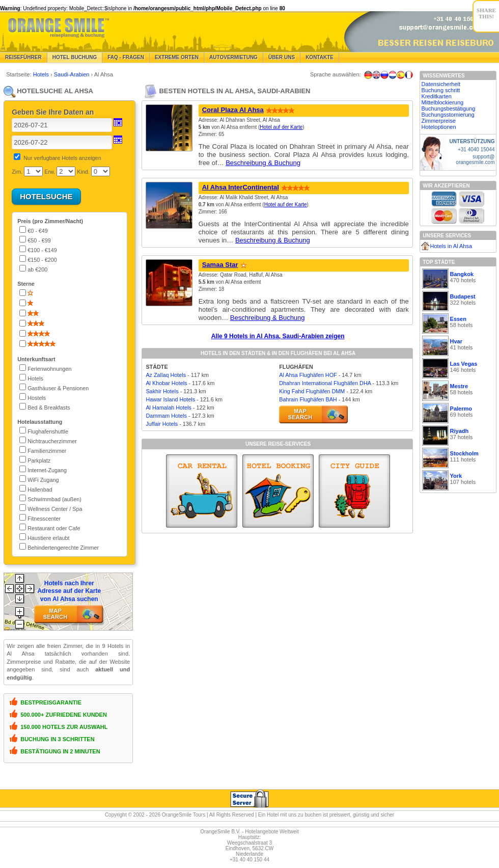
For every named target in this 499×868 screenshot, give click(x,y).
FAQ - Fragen (126, 57)
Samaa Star (220, 265)
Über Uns (282, 57)
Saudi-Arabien (73, 74)
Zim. (17, 172)
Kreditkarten (437, 96)
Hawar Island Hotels (170, 399)
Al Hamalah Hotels (168, 408)
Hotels (42, 74)
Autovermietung (233, 57)
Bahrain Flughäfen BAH (308, 399)
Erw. (50, 172)
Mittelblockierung (443, 102)
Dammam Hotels (166, 416)
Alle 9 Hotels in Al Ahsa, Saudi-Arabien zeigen (278, 336)
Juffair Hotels (162, 424)
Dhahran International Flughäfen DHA (325, 383)
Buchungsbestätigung (449, 108)
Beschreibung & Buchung (263, 163)
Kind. (83, 172)
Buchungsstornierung (448, 115)
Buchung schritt (441, 90)
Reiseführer (23, 57)
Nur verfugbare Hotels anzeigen (62, 158)
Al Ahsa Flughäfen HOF (308, 375)
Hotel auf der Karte (281, 127)
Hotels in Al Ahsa (451, 246)
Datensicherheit (441, 84)
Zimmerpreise (439, 121)
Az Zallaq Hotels (166, 375)
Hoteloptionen (439, 127)
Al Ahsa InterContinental (241, 187)
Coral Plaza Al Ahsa (233, 110)
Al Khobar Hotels (166, 383)
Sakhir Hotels (162, 391)
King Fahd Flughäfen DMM (312, 391)
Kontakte (320, 57)
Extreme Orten (177, 57)
